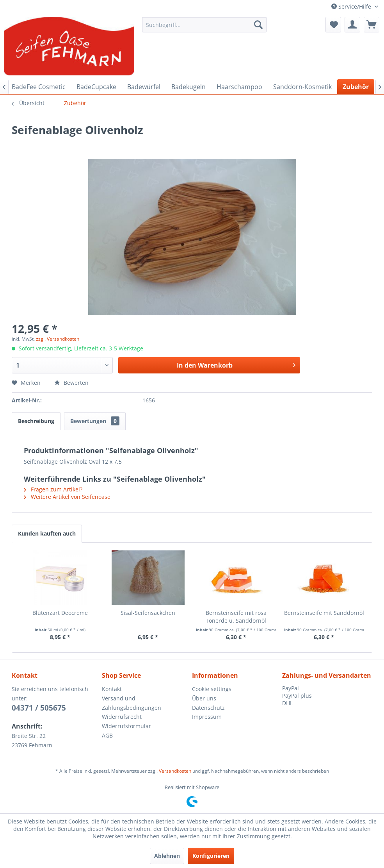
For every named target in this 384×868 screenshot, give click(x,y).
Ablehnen (167, 856)
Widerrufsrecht (122, 717)
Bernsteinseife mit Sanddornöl (324, 613)
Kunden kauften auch (47, 533)
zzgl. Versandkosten (58, 339)
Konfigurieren (211, 856)
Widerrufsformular (126, 726)
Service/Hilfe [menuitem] (352, 6)
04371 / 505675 (39, 708)
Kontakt (112, 689)
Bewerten (71, 383)
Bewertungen (95, 421)
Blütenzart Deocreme (60, 613)
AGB (107, 735)
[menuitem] (204, 25)
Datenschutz (208, 708)
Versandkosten (175, 771)
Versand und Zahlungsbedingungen (132, 703)
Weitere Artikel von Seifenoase (67, 497)
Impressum (207, 717)
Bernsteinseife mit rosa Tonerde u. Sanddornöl (236, 617)
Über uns (204, 698)
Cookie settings (212, 689)
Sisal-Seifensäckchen (148, 613)
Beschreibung (36, 421)
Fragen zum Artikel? (53, 489)
